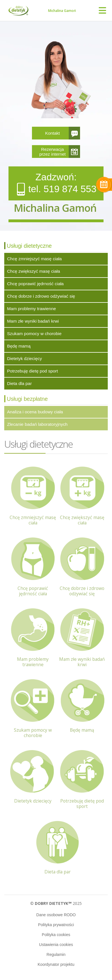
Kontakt (52, 133)
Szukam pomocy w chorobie (34, 334)
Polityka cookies (56, 935)
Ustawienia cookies (56, 945)
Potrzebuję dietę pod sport (33, 371)
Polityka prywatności (56, 925)
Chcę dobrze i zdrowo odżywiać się (41, 296)
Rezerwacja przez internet (52, 152)
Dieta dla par (19, 383)
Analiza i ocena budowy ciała (35, 412)
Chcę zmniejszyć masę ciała (34, 259)
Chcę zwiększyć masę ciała (34, 271)
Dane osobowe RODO (56, 915)
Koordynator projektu (56, 964)
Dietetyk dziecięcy (24, 358)
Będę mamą (19, 346)
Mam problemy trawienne (32, 309)
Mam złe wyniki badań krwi (33, 321)
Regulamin (56, 954)
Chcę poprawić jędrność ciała (35, 284)
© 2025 (56, 903)
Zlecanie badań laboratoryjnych (37, 424)
